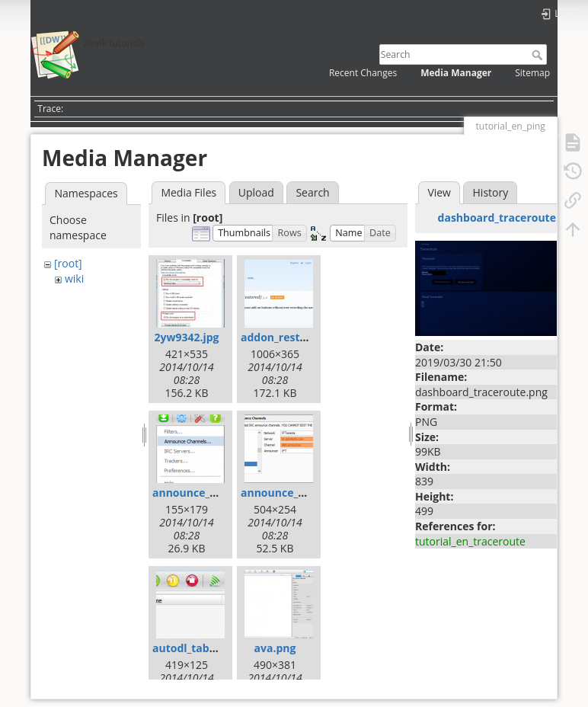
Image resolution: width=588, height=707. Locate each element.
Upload (256, 192)
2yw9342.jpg (186, 337)
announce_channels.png (216, 493)
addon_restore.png (291, 337)
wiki (74, 278)
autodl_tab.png (192, 648)
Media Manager (456, 73)
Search (539, 55)
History (491, 192)
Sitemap (532, 73)
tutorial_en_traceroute (470, 541)
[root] (68, 263)
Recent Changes (363, 73)
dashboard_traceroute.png (508, 218)
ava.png (275, 648)
